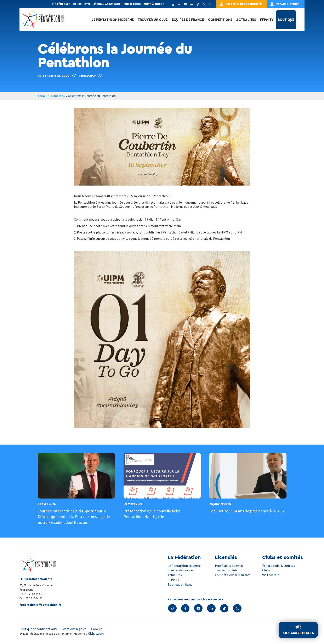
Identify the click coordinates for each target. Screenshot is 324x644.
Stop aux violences (298, 633)
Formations (132, 4)
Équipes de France (188, 20)
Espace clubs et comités (244, 4)
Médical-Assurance (107, 4)
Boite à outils (154, 4)
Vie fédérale (61, 4)
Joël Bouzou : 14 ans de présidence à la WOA (247, 511)
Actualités (246, 20)
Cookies (98, 629)
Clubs (77, 4)
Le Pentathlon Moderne (113, 20)
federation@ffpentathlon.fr (41, 605)
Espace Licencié (288, 4)
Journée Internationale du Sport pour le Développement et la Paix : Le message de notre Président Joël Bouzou (74, 516)
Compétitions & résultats (233, 575)
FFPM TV (267, 20)
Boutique (286, 20)
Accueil (43, 96)
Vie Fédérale (271, 575)
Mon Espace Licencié (229, 565)
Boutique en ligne (180, 584)
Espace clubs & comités (279, 565)
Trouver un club (153, 20)
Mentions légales (75, 629)
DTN (87, 4)
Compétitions (220, 20)
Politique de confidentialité (39, 629)
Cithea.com (96, 633)
